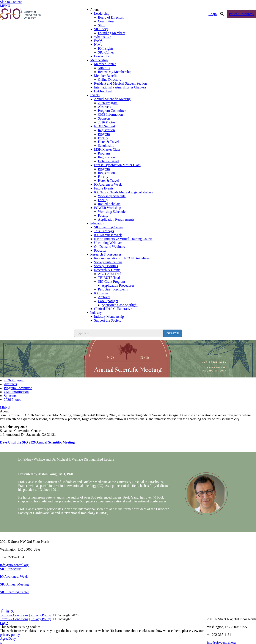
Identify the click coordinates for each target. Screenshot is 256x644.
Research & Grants (107, 270)
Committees (106, 21)
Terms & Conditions (14, 615)
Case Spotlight (108, 301)
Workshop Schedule (112, 196)
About (94, 10)
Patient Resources (241, 14)
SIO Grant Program (111, 282)
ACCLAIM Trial (110, 274)
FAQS (98, 41)
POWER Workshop (108, 208)
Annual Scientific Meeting (112, 99)
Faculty (103, 138)
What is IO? (102, 37)
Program (104, 134)
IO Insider (101, 293)
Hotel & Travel (108, 142)
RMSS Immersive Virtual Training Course (123, 239)
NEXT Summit (104, 126)
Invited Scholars (109, 204)
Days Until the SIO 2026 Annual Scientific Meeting (37, 442)
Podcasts (100, 250)
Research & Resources (106, 254)
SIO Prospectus (11, 569)
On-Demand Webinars (109, 247)
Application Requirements (116, 219)
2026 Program (108, 103)
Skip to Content (11, 2)
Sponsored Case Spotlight (120, 305)
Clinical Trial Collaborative (113, 309)
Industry (96, 313)
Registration (106, 130)
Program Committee (112, 111)
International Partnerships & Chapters (120, 87)
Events (95, 95)
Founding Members (112, 33)
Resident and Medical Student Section (120, 83)
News (98, 45)
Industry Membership (109, 316)
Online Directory (110, 80)
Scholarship (106, 146)
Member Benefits (106, 76)
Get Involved (103, 91)
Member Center (105, 64)
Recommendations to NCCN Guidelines (122, 258)
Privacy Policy (41, 615)
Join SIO (104, 68)
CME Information (110, 114)
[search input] (119, 333)
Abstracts (104, 107)
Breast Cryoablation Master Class (117, 165)
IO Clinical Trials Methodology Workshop (123, 192)
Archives (104, 297)
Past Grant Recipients (113, 289)
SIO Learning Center (108, 227)
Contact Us (102, 56)
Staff (101, 25)
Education (97, 223)
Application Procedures (118, 285)
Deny (12, 638)
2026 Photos (107, 122)
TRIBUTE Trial (109, 278)
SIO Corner (106, 52)
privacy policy (10, 635)
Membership (99, 60)
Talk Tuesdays (104, 231)
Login (213, 14)
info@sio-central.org (14, 565)
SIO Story (101, 29)
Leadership (102, 13)
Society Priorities (106, 266)
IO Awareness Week (108, 184)
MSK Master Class (107, 149)
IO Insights (106, 48)
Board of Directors (111, 17)
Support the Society (108, 320)
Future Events (104, 188)
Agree (4, 638)
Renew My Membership (115, 72)
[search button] (173, 333)
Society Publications (108, 262)
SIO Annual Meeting (14, 584)
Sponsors (104, 118)
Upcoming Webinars (108, 243)
